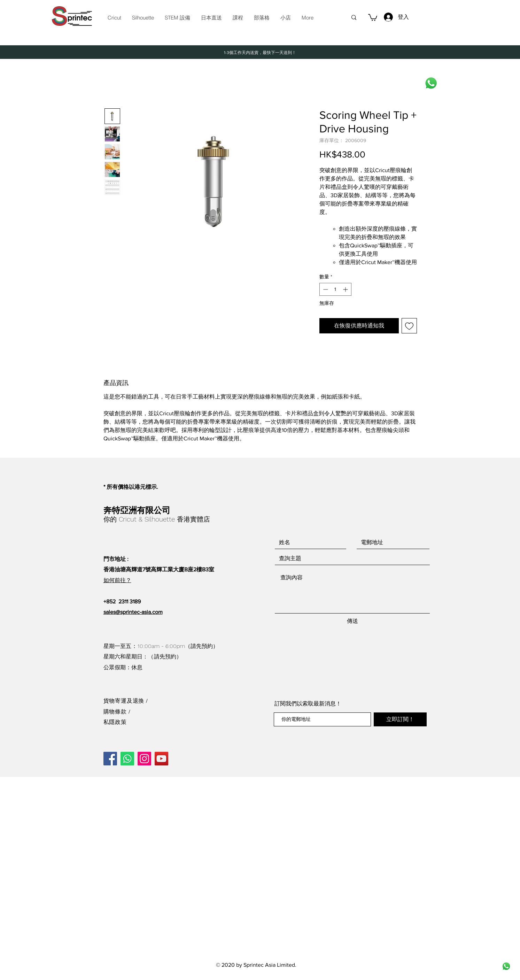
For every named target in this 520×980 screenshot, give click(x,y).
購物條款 (116, 712)
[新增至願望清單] (409, 326)
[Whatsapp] (431, 83)
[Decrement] (325, 289)
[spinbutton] (335, 289)
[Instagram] (144, 759)
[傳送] (352, 621)
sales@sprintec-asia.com (133, 612)
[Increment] (346, 289)
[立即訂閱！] (400, 719)
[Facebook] (110, 759)
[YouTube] (161, 759)
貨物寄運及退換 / (126, 701)
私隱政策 (115, 722)
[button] (177, 18)
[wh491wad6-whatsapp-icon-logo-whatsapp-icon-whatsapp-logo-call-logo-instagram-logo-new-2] (506, 966)
